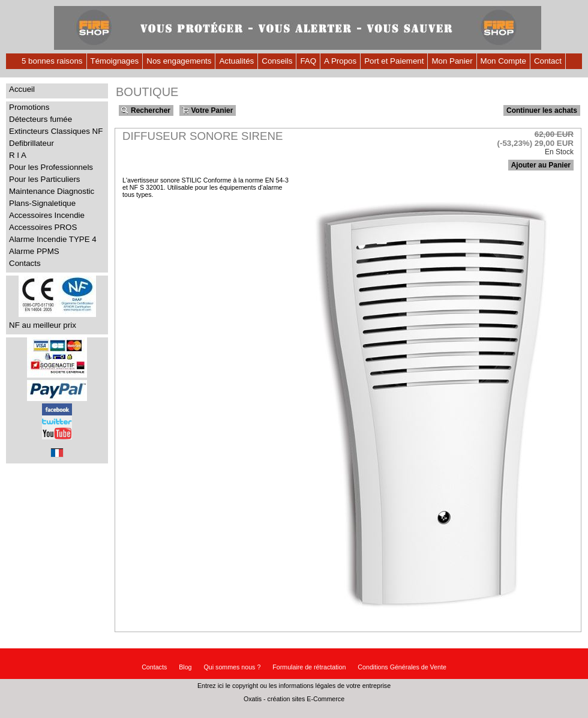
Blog (185, 667)
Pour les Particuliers (45, 179)
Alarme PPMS (34, 251)
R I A (18, 155)
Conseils (277, 61)
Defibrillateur (31, 143)
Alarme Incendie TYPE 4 (53, 239)
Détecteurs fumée (40, 119)
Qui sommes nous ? (232, 667)
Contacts (25, 263)
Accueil (22, 89)
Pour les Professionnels (51, 167)
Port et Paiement (394, 61)
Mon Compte (503, 61)
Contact (548, 61)
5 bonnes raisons (52, 61)
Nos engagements (179, 61)
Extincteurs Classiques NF (56, 131)
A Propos (340, 61)
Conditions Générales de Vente (402, 667)
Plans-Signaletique (42, 203)
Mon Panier (452, 61)
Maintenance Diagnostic (52, 191)
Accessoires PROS (43, 227)
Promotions (29, 107)
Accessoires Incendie (47, 215)
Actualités (236, 61)
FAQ (308, 61)
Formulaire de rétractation (309, 667)
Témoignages (115, 61)
